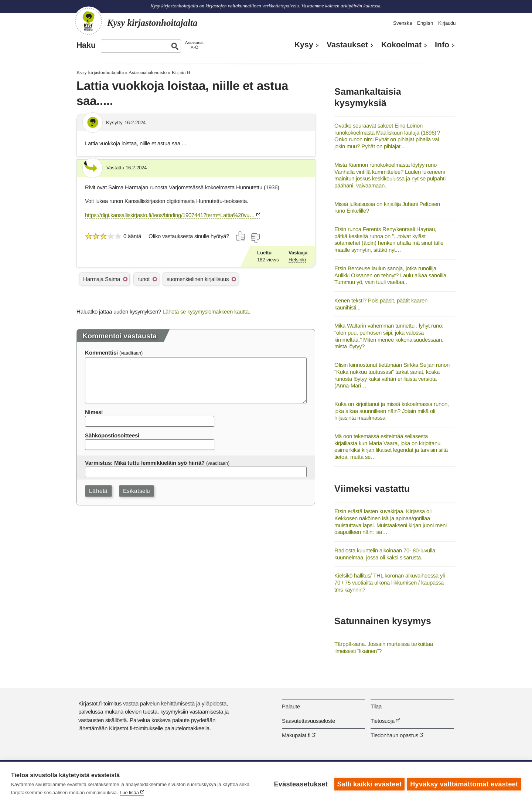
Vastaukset (347, 45)
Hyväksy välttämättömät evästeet (464, 784)
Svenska (403, 23)
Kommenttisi (101, 353)
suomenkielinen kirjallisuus (198, 279)
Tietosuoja (383, 721)
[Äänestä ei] (255, 238)
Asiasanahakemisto (148, 72)
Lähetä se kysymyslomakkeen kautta (206, 311)
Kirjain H (181, 72)
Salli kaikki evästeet (369, 784)
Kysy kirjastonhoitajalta (100, 72)
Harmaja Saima (102, 279)
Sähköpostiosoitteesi (112, 435)
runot (144, 279)
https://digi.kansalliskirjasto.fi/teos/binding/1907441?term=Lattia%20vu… (170, 215)
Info (442, 45)
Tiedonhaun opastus (394, 735)
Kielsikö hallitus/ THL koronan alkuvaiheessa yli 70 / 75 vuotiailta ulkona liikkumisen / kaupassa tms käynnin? (390, 582)
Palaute (291, 706)
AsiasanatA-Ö (194, 45)
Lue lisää (129, 793)
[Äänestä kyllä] (241, 236)
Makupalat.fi (296, 735)
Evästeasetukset (300, 784)
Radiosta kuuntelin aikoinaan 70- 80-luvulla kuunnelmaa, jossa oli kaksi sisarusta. (385, 554)
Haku (86, 45)
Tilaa (376, 706)
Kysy (304, 45)
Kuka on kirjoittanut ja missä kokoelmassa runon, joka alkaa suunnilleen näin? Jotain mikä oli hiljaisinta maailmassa (392, 411)
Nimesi (94, 412)
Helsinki (297, 260)
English (425, 23)
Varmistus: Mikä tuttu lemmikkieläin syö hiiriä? (145, 463)
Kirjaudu (447, 23)
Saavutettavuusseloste (308, 721)
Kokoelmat (401, 45)
